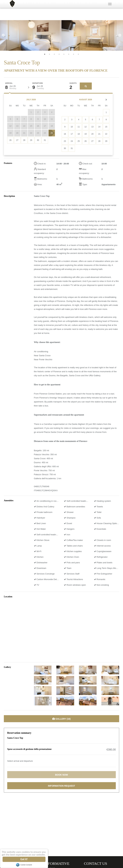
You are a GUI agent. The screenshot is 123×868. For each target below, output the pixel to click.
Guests (73, 83)
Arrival (9, 83)
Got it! (24, 859)
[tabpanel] (31, 35)
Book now (61, 775)
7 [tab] (74, 54)
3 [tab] (54, 54)
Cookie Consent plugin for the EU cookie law (24, 865)
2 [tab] (49, 54)
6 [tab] (69, 54)
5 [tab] (64, 54)
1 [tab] (45, 54)
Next (120, 35)
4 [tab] (59, 54)
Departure (38, 83)
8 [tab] (78, 54)
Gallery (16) (61, 719)
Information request (61, 786)
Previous (3, 35)
